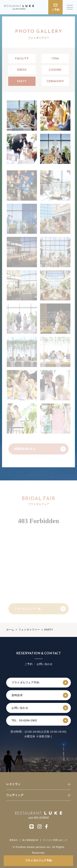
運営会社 (14, 840)
